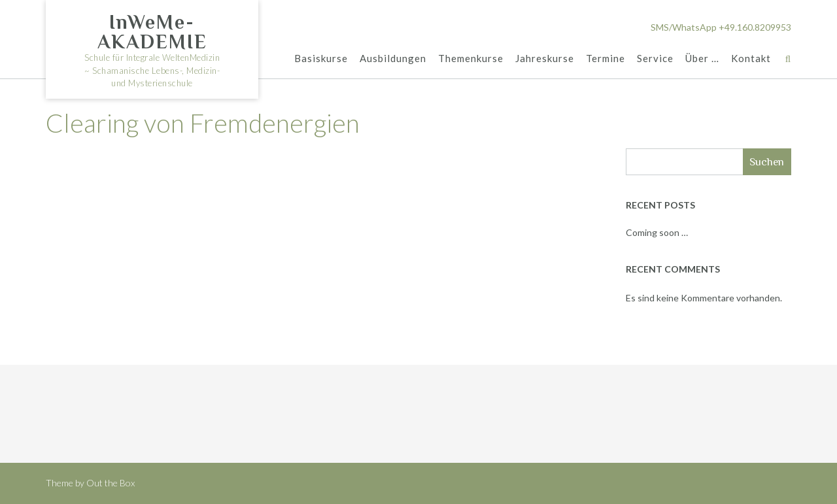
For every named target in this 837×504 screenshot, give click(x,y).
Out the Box (111, 483)
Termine (606, 58)
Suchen (767, 162)
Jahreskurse (545, 58)
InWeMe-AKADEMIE (152, 32)
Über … (702, 58)
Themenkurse (471, 58)
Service (655, 58)
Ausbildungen (393, 58)
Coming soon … (657, 232)
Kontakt (751, 58)
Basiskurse (321, 58)
